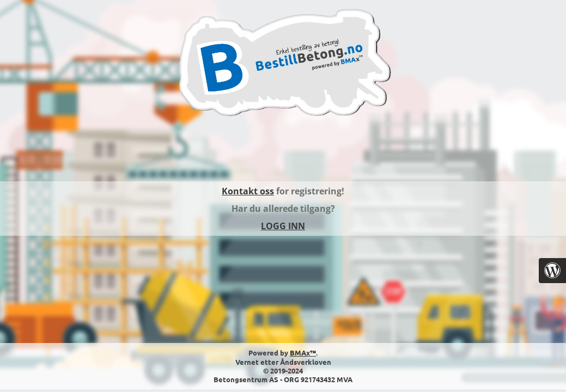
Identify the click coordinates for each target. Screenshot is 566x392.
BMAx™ (303, 353)
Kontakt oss (248, 191)
